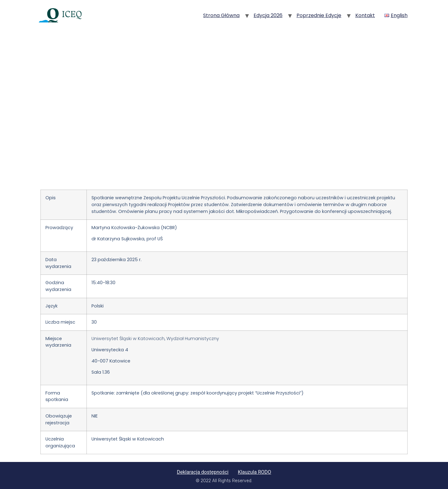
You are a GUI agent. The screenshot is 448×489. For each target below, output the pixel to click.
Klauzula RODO (254, 472)
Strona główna (221, 15)
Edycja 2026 (268, 15)
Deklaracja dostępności (203, 472)
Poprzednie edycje (319, 15)
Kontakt (365, 15)
